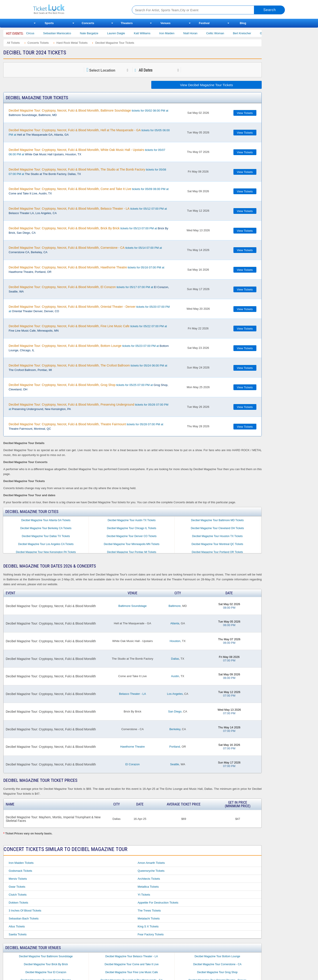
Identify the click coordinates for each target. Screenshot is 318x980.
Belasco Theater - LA (132, 694)
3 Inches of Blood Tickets (25, 911)
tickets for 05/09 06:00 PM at (89, 191)
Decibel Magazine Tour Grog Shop (217, 972)
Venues (165, 23)
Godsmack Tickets (20, 871)
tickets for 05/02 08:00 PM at (88, 113)
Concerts (88, 23)
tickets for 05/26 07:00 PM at (88, 407)
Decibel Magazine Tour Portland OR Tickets (217, 552)
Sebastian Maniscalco (66, 33)
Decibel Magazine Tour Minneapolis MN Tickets (132, 544)
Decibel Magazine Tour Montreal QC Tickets (217, 544)
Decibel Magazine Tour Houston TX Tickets (217, 536)
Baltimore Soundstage (132, 606)
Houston (175, 641)
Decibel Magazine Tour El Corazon (46, 972)
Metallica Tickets (148, 887)
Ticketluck (77, 9)
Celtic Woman (224, 33)
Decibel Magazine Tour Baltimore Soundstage (46, 956)
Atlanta (175, 623)
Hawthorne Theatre (132, 747)
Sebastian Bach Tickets (24, 918)
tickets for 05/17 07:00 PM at (89, 289)
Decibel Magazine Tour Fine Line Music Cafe (132, 972)
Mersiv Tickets (18, 879)
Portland (175, 747)
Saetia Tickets (18, 934)
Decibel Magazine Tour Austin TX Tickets (132, 520)
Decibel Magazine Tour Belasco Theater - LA (132, 956)
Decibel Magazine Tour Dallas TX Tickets (46, 536)
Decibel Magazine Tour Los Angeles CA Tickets (46, 544)
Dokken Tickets (18, 903)
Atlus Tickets (17, 926)
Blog (243, 23)
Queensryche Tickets (151, 871)
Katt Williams (151, 33)
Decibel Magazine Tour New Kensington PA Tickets (46, 552)
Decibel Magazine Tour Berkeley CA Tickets (46, 528)
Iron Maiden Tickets (21, 863)
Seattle (174, 764)
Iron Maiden (176, 33)
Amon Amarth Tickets (151, 863)
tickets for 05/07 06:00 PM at (87, 152)
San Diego (175, 711)
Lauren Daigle (125, 33)
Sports (49, 23)
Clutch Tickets (18, 895)
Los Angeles (175, 694)
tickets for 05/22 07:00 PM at (88, 328)
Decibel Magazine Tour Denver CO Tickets (132, 536)
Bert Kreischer (251, 33)
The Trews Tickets (149, 911)
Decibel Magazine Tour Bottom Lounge (217, 956)
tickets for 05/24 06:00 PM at (88, 368)
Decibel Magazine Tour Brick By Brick (46, 964)
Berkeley (175, 729)
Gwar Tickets (17, 887)
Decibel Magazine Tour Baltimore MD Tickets (217, 520)
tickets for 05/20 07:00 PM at (89, 309)
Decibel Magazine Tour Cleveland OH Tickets (217, 528)
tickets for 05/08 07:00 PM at (87, 172)
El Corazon (132, 764)
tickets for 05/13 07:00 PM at (88, 230)
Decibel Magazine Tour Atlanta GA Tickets (46, 520)
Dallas (175, 659)
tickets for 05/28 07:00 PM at (86, 426)
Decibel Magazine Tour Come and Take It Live (132, 964)
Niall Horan (199, 33)
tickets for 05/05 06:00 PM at (89, 132)
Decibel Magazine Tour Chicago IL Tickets (132, 528)
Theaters (127, 23)
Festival (204, 23)
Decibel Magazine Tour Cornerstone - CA (217, 964)
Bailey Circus (35, 33)
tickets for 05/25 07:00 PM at (88, 387)
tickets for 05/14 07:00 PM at (85, 250)
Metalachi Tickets (149, 918)
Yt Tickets (144, 895)
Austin (175, 676)
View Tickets (245, 113)
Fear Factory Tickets (151, 934)
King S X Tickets (148, 926)
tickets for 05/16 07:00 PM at (86, 270)
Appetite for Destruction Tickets (158, 903)
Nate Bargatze (98, 33)
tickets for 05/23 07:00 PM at (89, 348)
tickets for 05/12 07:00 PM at (88, 211)
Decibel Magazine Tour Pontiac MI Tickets (132, 552)
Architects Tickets (149, 879)
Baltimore (175, 606)
